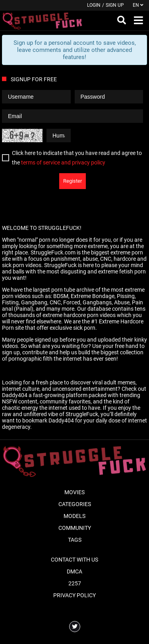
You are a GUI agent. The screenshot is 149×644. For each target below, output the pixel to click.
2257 (75, 583)
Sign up (115, 5)
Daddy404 (15, 395)
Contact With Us (74, 560)
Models (74, 516)
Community (75, 528)
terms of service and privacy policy (63, 162)
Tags (75, 540)
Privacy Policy (74, 595)
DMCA (74, 571)
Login (94, 5)
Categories (75, 504)
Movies (74, 492)
